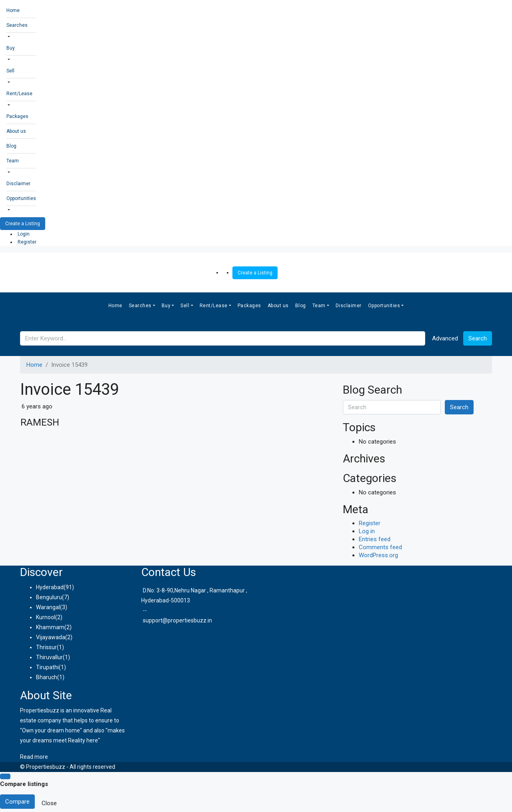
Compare (17, 802)
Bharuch (47, 677)
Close (49, 803)
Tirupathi (47, 667)
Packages (17, 116)
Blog (11, 146)
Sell (10, 71)
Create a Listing (23, 224)
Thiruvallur (49, 657)
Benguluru (49, 597)
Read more (34, 757)
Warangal (48, 607)
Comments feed (380, 547)
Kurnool (46, 617)
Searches (17, 25)
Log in (367, 531)
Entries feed (375, 539)
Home (13, 10)
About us (16, 131)
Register (27, 242)
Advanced (445, 338)
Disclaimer (18, 184)
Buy (11, 48)
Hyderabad (50, 587)
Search (478, 338)
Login (24, 234)
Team (13, 161)
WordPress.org (378, 555)
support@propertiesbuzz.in (177, 620)
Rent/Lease (19, 94)
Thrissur (46, 647)
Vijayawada (51, 637)
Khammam (50, 627)
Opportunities (21, 198)
